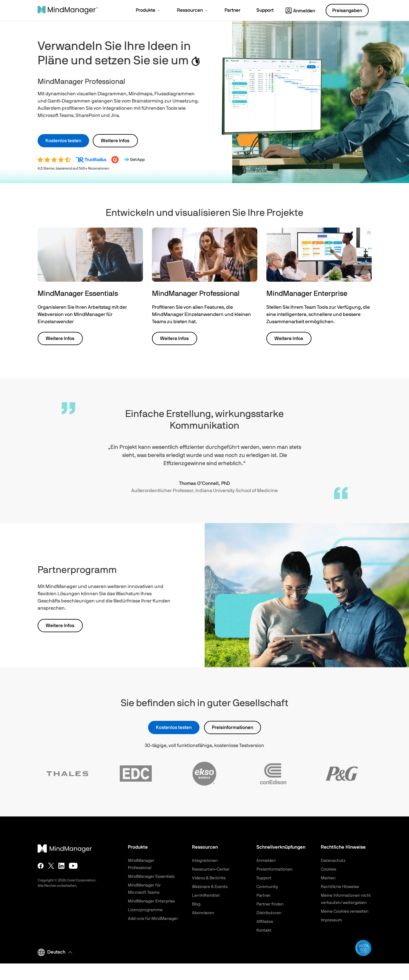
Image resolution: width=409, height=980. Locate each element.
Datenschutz (333, 861)
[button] (148, 11)
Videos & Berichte (209, 878)
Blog (196, 904)
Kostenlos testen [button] (63, 141)
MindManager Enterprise (151, 901)
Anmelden (300, 11)
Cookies (328, 869)
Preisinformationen (232, 727)
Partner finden (270, 904)
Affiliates (265, 922)
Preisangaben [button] (347, 11)
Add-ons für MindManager (153, 919)
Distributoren (269, 913)
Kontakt (264, 930)
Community (267, 887)
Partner (263, 896)
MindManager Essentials (151, 877)
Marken (328, 878)
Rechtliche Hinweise (340, 887)
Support (264, 878)
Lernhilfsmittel (206, 896)
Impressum (331, 920)
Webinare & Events (210, 887)
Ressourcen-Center (211, 869)
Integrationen (205, 861)
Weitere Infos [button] (115, 141)
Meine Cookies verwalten (345, 911)
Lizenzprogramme (145, 910)
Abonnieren (203, 913)
